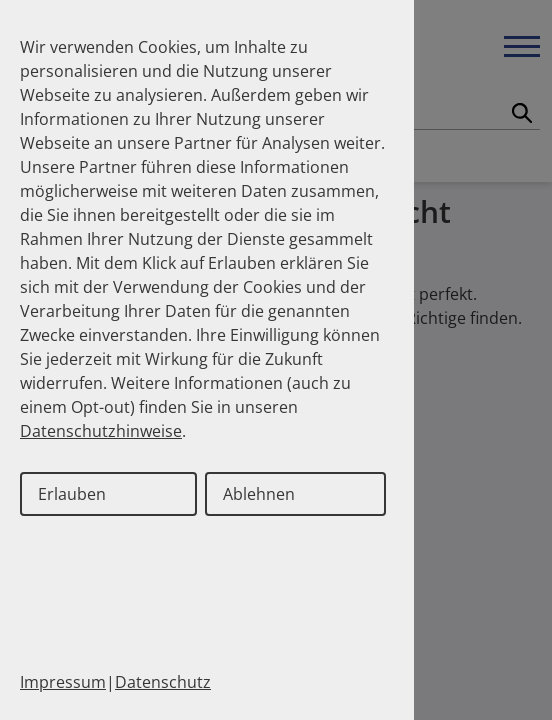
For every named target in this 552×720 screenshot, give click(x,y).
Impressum (63, 682)
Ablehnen (259, 494)
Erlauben (72, 494)
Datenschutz (163, 682)
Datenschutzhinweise (101, 431)
